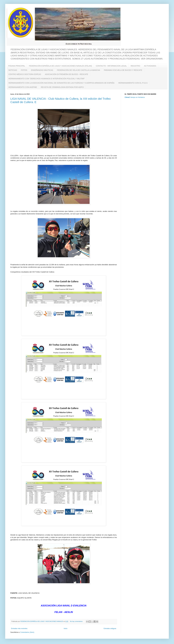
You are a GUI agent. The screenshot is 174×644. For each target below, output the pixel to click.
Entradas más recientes (19, 629)
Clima (127, 97)
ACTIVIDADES (150, 66)
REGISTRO (135, 66)
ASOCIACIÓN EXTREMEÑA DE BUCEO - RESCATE (67, 74)
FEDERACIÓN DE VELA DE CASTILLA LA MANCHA (78, 70)
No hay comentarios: (77, 621)
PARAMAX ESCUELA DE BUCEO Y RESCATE (123, 70)
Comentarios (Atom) (27, 632)
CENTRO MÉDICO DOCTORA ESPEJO (25, 74)
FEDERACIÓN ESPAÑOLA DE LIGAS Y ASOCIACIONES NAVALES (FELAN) (60, 66)
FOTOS (24, 70)
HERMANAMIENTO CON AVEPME (23, 87)
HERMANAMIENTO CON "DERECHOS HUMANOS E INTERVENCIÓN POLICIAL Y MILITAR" (47, 79)
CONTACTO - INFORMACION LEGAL (111, 66)
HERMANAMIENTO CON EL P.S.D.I (133, 83)
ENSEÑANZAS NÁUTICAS (42, 70)
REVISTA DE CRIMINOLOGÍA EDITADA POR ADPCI (62, 87)
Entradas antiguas (110, 629)
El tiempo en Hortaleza (137, 97)
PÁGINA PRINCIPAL (17, 66)
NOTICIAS (13, 70)
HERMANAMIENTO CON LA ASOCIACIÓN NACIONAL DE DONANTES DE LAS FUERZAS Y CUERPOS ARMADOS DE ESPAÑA (61, 83)
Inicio (66, 629)
